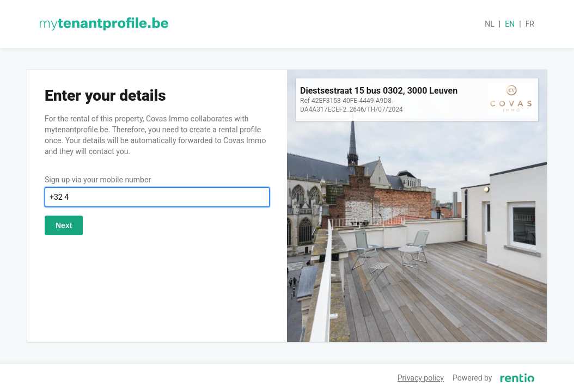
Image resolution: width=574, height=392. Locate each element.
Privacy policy (421, 378)
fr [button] (530, 24)
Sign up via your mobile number (98, 180)
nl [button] (490, 24)
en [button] (510, 24)
